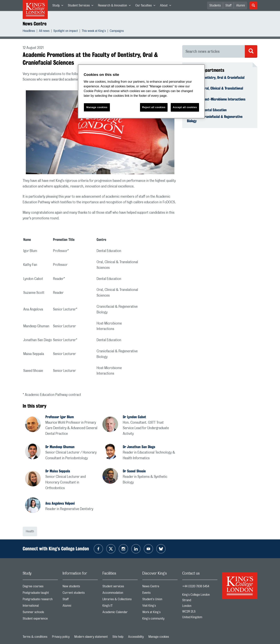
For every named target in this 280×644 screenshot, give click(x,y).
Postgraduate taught (40, 594)
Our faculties (146, 6)
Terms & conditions (35, 637)
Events (160, 594)
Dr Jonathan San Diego (139, 447)
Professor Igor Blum (60, 417)
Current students (80, 594)
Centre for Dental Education (207, 110)
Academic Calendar (120, 613)
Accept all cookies (185, 107)
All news (44, 31)
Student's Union (160, 600)
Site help (118, 637)
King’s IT (120, 607)
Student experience (40, 619)
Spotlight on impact (66, 31)
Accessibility (136, 637)
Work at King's (160, 613)
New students (80, 587)
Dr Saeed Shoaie (134, 471)
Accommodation (120, 594)
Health (30, 531)
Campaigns (117, 31)
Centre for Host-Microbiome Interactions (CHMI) (216, 101)
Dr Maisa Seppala (58, 471)
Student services (120, 587)
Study (59, 6)
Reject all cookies (154, 107)
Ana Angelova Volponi (60, 503)
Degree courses (40, 587)
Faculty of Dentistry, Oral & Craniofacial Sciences (216, 80)
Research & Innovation (115, 6)
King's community (160, 619)
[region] (141, 91)
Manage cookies (159, 637)
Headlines (29, 31)
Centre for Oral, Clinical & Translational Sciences (215, 90)
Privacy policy (61, 637)
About (167, 6)
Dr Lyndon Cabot (134, 417)
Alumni (241, 5)
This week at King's (94, 31)
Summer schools (40, 613)
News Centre (35, 24)
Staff (228, 5)
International (40, 607)
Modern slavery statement (91, 637)
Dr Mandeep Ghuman (60, 447)
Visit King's (160, 607)
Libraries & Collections (120, 600)
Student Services (82, 6)
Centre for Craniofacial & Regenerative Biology (215, 119)
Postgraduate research (40, 600)
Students (215, 5)
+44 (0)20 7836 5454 (196, 586)
